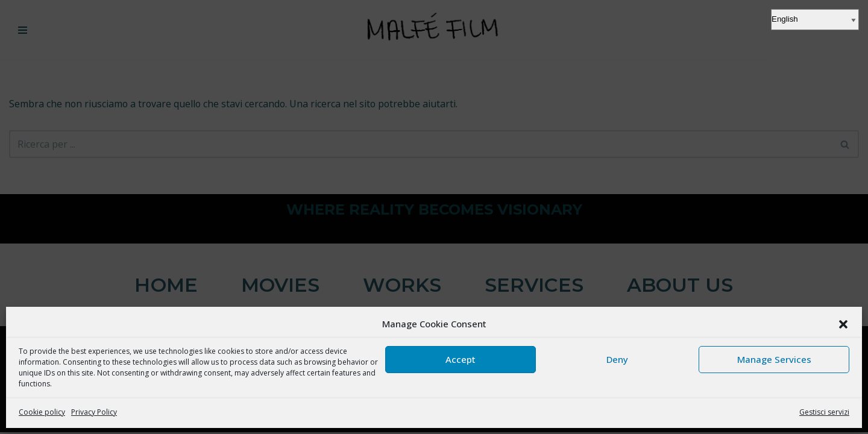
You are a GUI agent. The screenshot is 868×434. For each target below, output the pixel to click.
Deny (617, 359)
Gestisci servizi (824, 412)
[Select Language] (815, 20)
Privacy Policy (94, 412)
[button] (843, 324)
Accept (461, 359)
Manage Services (774, 359)
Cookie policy (42, 412)
